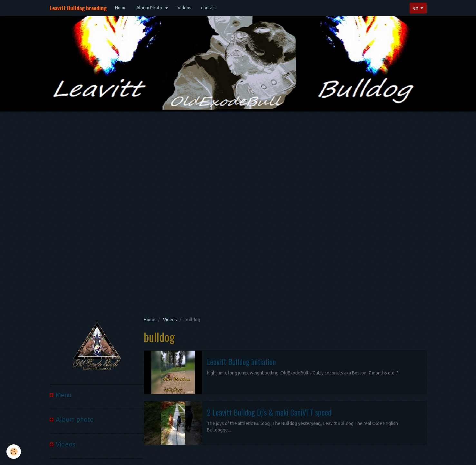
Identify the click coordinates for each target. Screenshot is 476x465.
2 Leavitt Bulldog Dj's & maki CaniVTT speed (269, 412)
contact (209, 8)
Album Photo (150, 8)
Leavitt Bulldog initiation (241, 362)
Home (121, 8)
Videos (185, 8)
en (416, 8)
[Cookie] (14, 452)
